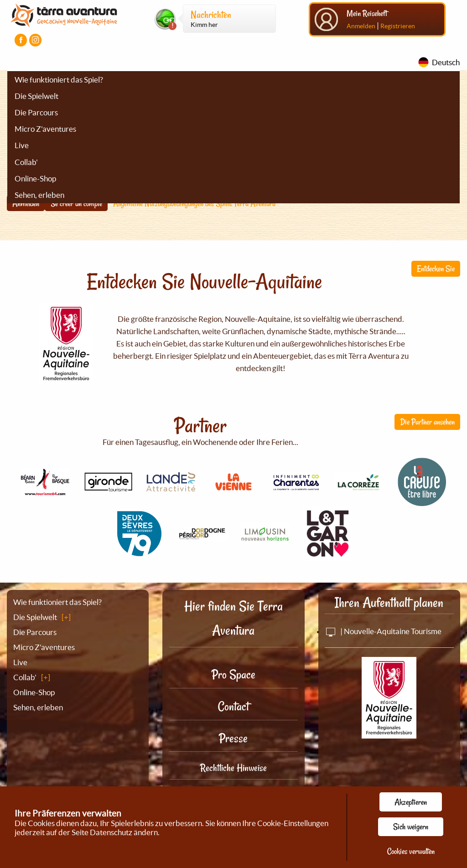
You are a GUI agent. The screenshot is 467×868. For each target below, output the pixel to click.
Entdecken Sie (436, 269)
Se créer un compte (76, 203)
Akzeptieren (411, 802)
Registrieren (398, 26)
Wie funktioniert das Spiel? (59, 80)
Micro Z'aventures (45, 129)
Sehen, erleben (39, 195)
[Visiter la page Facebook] (21, 40)
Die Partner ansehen (427, 422)
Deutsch (446, 62)
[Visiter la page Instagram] (35, 40)
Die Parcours (36, 112)
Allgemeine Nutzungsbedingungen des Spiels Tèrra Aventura (194, 203)
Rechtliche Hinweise (233, 768)
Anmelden (361, 26)
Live (22, 145)
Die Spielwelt (36, 96)
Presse (233, 738)
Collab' (26, 162)
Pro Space (233, 674)
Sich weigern (411, 827)
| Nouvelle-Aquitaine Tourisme (383, 631)
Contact (233, 706)
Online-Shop (35, 178)
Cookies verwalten (411, 851)
